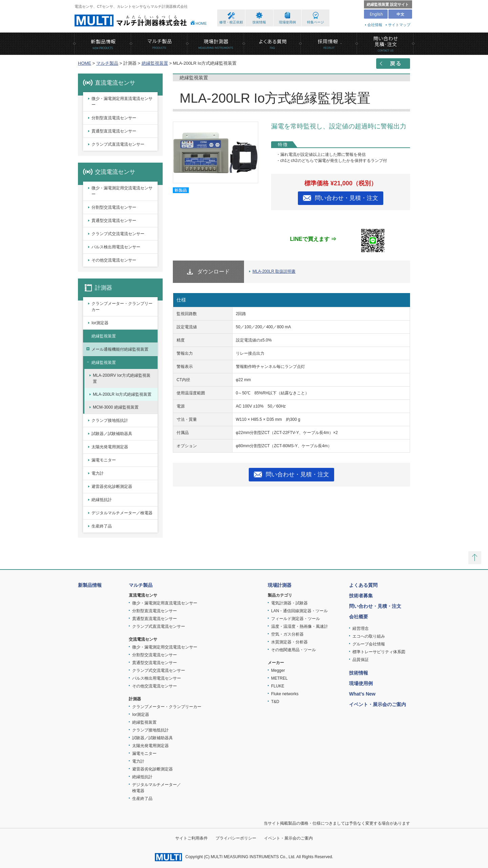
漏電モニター (104, 460)
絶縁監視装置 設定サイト (388, 4)
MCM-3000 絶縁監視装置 (116, 407)
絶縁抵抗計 (102, 500)
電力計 (98, 473)
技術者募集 (361, 596)
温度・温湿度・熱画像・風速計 (300, 626)
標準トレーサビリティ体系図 (379, 652)
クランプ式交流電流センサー (118, 234)
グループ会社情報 (369, 644)
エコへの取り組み (369, 636)
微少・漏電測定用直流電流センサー (122, 102)
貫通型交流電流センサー (114, 221)
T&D (275, 702)
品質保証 (361, 660)
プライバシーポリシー (236, 838)
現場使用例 (287, 22)
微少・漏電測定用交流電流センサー (122, 191)
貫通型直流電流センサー (114, 131)
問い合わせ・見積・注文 (347, 198)
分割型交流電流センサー (114, 207)
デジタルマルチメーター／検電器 (122, 513)
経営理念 (361, 628)
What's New (362, 694)
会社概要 (359, 617)
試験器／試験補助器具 (112, 434)
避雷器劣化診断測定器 (112, 487)
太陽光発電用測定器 (110, 447)
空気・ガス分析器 (287, 634)
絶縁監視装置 (155, 63)
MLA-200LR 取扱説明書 (274, 271)
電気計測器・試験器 (289, 603)
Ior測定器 (100, 323)
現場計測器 (280, 585)
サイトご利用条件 (191, 838)
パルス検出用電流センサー (116, 247)
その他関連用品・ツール (293, 650)
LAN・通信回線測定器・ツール (299, 611)
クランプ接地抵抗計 (110, 420)
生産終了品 (102, 526)
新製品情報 (90, 585)
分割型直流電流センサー (114, 118)
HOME (201, 23)
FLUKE (278, 686)
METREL (279, 678)
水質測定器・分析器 (289, 642)
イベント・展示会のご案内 (378, 704)
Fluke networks (285, 694)
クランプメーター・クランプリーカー (122, 307)
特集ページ (316, 22)
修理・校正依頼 (231, 22)
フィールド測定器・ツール (296, 619)
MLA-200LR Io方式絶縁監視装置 (122, 394)
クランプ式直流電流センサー (118, 144)
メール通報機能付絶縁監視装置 (120, 349)
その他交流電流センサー (114, 260)
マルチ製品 (107, 63)
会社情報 (375, 25)
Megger (278, 670)
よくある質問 (363, 585)
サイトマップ (399, 25)
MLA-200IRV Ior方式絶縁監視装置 (122, 378)
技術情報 (259, 22)
